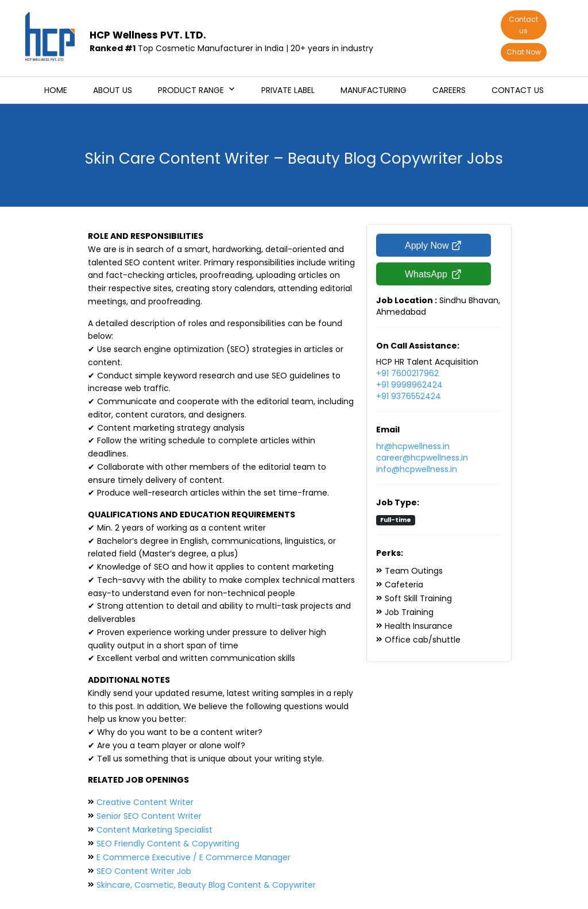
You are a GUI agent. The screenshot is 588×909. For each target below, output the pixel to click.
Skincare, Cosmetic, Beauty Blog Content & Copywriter (206, 885)
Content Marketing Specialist (154, 830)
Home (56, 90)
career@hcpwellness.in (422, 458)
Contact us (523, 25)
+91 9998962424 (409, 385)
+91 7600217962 (407, 373)
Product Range (191, 90)
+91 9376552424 (409, 396)
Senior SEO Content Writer (149, 816)
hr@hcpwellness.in (413, 446)
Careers (449, 90)
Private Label (288, 90)
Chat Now (524, 52)
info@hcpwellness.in (417, 469)
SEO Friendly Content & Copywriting (168, 844)
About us (113, 90)
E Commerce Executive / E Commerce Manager (194, 857)
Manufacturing (374, 90)
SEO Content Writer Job (144, 871)
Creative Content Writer (145, 802)
